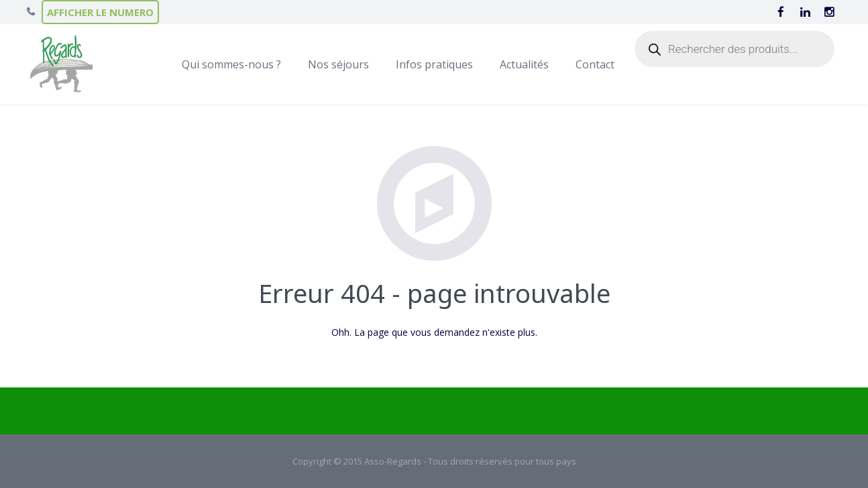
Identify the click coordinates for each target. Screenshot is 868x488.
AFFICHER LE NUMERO (100, 12)
